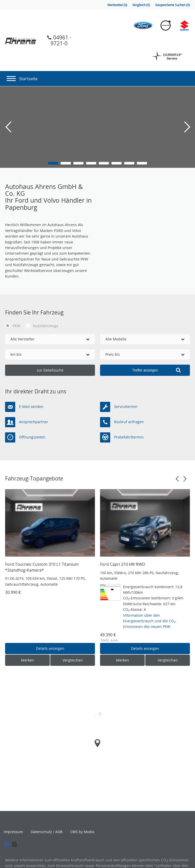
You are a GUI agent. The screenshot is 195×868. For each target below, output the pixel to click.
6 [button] (117, 163)
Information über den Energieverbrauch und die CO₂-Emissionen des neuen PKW (150, 621)
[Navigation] (11, 77)
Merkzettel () (117, 5)
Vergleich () (141, 5)
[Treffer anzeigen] (145, 370)
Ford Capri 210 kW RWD (123, 564)
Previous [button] (177, 479)
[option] (97, 127)
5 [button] (104, 163)
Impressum (13, 832)
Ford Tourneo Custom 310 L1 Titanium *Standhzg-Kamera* (42, 567)
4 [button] (91, 163)
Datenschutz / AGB (47, 832)
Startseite (28, 79)
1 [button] (53, 163)
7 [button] (129, 163)
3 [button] (78, 163)
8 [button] (142, 163)
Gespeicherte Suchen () (173, 5)
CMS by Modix (82, 832)
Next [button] (185, 479)
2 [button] (66, 163)
